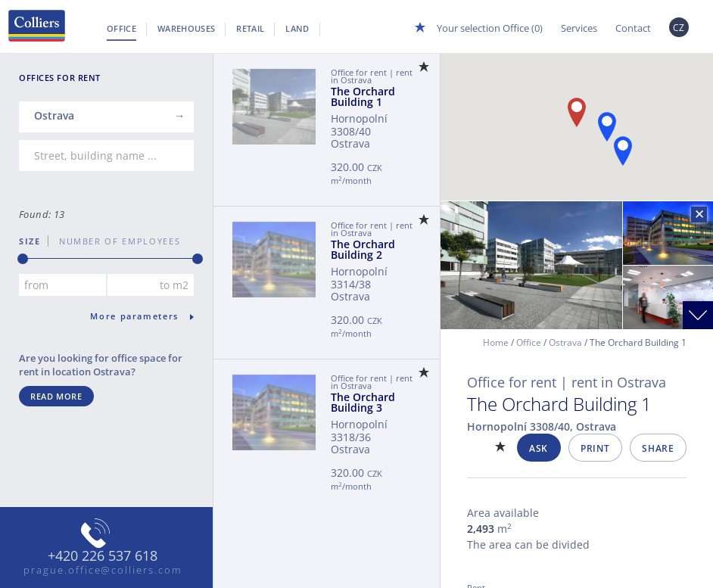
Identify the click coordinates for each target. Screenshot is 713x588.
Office (121, 28)
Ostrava (565, 342)
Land (297, 28)
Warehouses (186, 28)
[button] (607, 127)
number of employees (114, 241)
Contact (633, 28)
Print (595, 448)
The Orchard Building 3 (363, 402)
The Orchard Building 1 (363, 96)
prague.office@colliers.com (103, 570)
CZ (679, 28)
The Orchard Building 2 (363, 249)
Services (579, 28)
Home (496, 342)
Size (30, 241)
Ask (539, 448)
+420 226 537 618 (103, 556)
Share (658, 448)
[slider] (23, 259)
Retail (250, 28)
